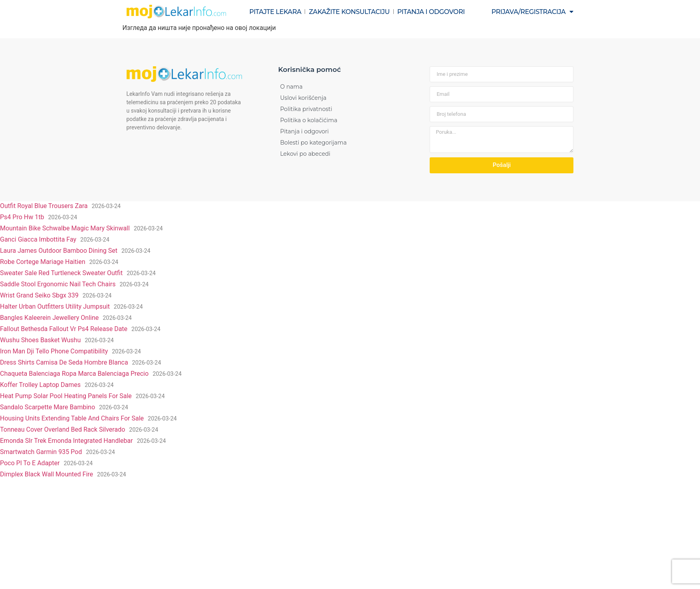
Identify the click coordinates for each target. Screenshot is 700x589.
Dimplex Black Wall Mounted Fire (47, 474)
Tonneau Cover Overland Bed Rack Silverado (62, 429)
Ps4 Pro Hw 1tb (22, 217)
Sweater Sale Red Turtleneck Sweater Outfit (61, 273)
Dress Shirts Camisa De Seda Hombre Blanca (64, 362)
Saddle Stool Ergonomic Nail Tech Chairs (58, 284)
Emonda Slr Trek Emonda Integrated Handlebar (66, 441)
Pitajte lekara (275, 12)
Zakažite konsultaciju (349, 12)
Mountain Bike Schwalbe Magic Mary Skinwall (65, 228)
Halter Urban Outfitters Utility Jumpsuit (55, 306)
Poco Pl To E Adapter (30, 463)
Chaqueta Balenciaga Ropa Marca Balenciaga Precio (74, 374)
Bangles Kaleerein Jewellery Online (49, 318)
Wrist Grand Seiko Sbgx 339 (39, 295)
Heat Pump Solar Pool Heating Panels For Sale (66, 396)
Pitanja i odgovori (431, 12)
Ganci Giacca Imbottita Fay (38, 239)
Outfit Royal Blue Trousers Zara (44, 206)
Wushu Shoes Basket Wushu (40, 340)
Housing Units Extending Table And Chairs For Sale (72, 418)
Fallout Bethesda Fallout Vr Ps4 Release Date (64, 329)
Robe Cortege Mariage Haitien (43, 262)
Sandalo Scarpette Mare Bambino (48, 407)
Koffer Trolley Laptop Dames (40, 385)
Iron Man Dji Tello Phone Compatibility (54, 351)
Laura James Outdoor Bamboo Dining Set (59, 251)
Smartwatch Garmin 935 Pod (41, 452)
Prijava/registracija (532, 12)
